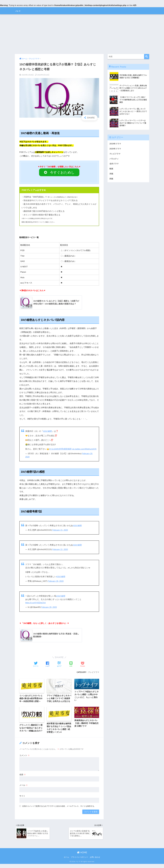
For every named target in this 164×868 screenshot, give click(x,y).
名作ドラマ (114, 164)
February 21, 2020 (60, 533)
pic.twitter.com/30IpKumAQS (38, 452)
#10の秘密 (47, 431)
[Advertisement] (82, 34)
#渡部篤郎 (67, 449)
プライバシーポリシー (79, 861)
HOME (82, 856)
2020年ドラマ (115, 149)
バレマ (20, 11)
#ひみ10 (53, 449)
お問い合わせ (95, 861)
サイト (22, 799)
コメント (24, 759)
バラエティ (114, 159)
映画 (111, 169)
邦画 (111, 179)
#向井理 (60, 449)
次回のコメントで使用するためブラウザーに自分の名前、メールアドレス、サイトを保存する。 (59, 810)
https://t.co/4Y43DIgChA (36, 606)
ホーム (66, 861)
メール (24, 789)
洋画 (111, 174)
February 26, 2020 (56, 584)
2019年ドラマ (115, 144)
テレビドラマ (94, 675)
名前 (23, 778)
